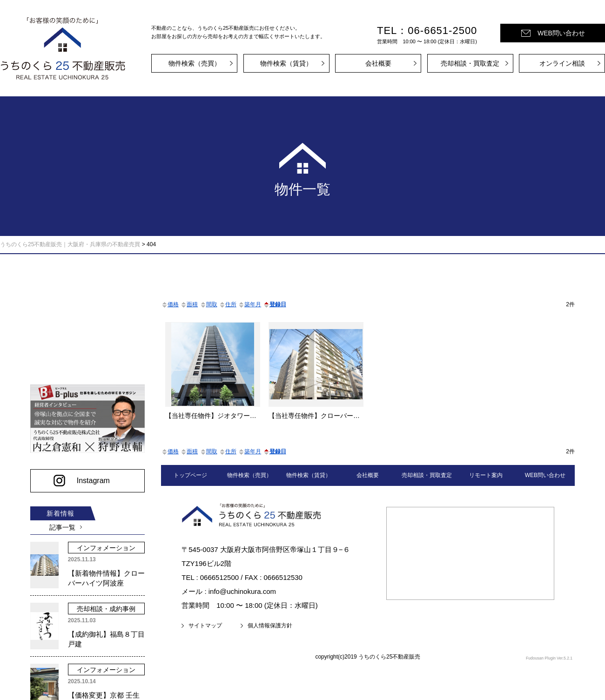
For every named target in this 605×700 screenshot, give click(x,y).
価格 (170, 304)
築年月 (249, 304)
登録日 (275, 304)
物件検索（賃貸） (286, 63)
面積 (189, 304)
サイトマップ (205, 626)
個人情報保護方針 (270, 626)
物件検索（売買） (195, 63)
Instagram (91, 477)
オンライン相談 (562, 63)
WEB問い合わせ (561, 33)
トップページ (190, 475)
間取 (208, 304)
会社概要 (378, 63)
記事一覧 (60, 524)
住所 (228, 304)
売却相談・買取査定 (470, 63)
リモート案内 (486, 475)
